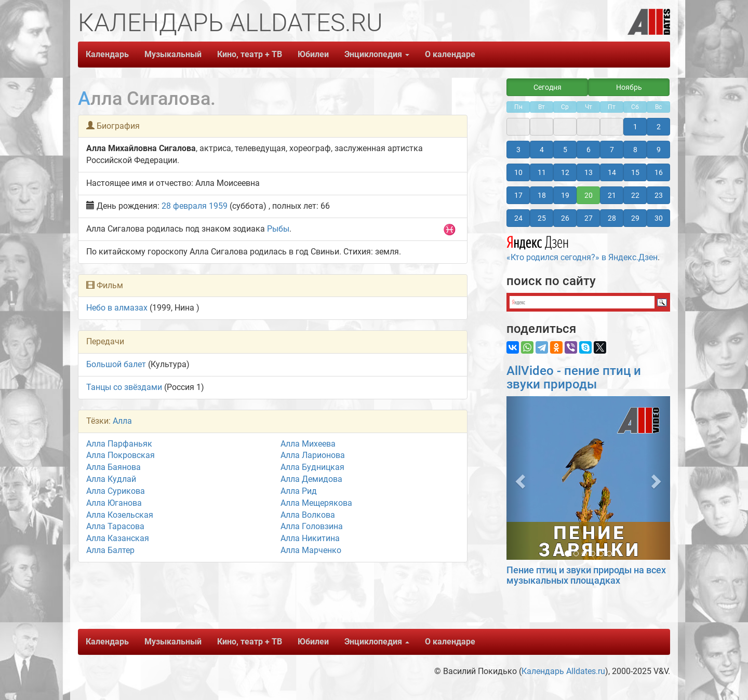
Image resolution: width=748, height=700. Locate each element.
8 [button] (635, 150)
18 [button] (542, 195)
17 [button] (518, 195)
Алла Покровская (121, 455)
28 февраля (184, 206)
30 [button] (659, 218)
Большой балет (116, 364)
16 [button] (659, 172)
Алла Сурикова (116, 491)
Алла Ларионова (313, 455)
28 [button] (612, 218)
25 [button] (542, 218)
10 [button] (518, 172)
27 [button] (589, 218)
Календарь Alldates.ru (563, 671)
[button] (519, 478)
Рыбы (278, 229)
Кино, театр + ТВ (250, 54)
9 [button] (659, 150)
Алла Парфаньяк (119, 444)
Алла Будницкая (312, 467)
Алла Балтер (110, 550)
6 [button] (589, 150)
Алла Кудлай (111, 479)
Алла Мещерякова (316, 503)
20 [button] (589, 195)
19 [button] (565, 195)
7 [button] (612, 150)
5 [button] (565, 150)
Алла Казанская (118, 538)
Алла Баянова (113, 467)
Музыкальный (173, 54)
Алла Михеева (308, 444)
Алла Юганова (114, 503)
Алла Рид (299, 491)
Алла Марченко (311, 550)
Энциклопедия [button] (377, 54)
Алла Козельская (120, 515)
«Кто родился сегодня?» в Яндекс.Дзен (582, 247)
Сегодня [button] (547, 87)
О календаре (450, 54)
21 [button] (612, 195)
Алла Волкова (308, 515)
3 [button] (518, 150)
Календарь (107, 54)
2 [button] (659, 127)
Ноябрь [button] (629, 87)
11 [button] (542, 172)
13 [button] (589, 172)
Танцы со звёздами (124, 387)
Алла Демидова (311, 479)
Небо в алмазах (117, 308)
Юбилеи (313, 54)
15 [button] (635, 172)
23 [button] (659, 195)
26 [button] (565, 218)
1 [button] (635, 127)
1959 (218, 206)
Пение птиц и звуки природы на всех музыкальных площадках (586, 575)
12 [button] (565, 172)
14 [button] (612, 172)
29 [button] (635, 218)
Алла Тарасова (115, 526)
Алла (122, 421)
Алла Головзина (312, 526)
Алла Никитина (310, 538)
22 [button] (635, 195)
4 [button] (542, 150)
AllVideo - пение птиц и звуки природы (574, 378)
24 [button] (518, 218)
